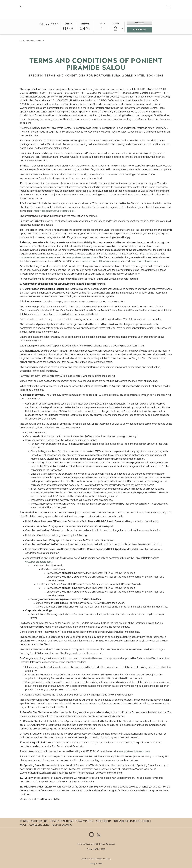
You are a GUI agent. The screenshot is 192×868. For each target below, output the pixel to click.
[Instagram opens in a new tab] (92, 834)
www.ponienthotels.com (145, 262)
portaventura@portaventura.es (36, 258)
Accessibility (104, 821)
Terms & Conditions (61, 821)
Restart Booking (62, 825)
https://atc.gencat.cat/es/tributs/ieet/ (54, 212)
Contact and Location (34, 821)
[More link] (169, 7)
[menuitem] (34, 821)
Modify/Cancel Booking (35, 825)
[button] (68, 27)
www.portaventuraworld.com (82, 258)
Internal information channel (133, 821)
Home (22, 41)
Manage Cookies (96, 864)
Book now (143, 30)
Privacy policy (84, 821)
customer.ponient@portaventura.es (100, 262)
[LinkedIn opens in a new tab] (99, 834)
